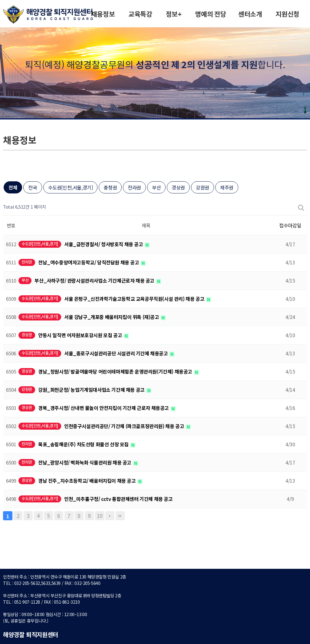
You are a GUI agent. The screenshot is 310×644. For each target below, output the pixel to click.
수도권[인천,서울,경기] (71, 187)
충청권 (110, 187)
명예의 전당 (211, 15)
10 (99, 516)
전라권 (134, 187)
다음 (110, 516)
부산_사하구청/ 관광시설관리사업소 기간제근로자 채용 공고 (95, 280)
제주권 (227, 187)
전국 (33, 187)
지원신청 (287, 15)
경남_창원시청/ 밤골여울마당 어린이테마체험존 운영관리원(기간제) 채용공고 (116, 371)
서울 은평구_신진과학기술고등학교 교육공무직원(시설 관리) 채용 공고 (135, 299)
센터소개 (250, 15)
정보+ (174, 15)
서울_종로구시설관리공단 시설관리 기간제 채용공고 (117, 353)
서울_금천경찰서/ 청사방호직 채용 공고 (104, 244)
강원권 (203, 187)
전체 (13, 187)
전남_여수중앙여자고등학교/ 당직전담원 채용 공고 (89, 262)
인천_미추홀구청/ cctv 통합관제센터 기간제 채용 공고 (119, 499)
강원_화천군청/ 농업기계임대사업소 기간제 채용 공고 (92, 390)
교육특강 (140, 15)
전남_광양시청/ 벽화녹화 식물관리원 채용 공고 (85, 462)
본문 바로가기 (0, 0)
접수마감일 (290, 225)
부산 (156, 187)
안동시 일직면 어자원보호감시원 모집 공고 (81, 335)
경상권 (178, 187)
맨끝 (120, 516)
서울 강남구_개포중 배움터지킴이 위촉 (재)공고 (112, 317)
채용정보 (103, 15)
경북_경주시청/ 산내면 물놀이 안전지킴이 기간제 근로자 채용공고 (104, 408)
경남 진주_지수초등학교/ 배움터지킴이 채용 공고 (87, 481)
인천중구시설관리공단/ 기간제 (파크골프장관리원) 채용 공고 (125, 426)
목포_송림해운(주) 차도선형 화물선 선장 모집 (84, 444)
